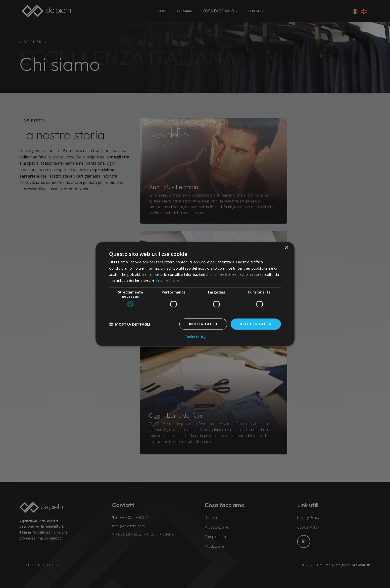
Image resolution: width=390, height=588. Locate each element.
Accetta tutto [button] (256, 324)
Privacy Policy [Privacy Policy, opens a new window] (167, 281)
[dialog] (195, 294)
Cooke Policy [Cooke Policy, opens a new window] (195, 337)
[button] (130, 324)
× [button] (286, 248)
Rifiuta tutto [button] (203, 324)
